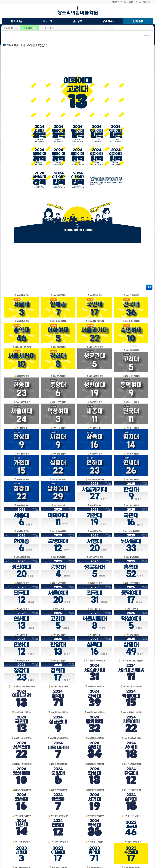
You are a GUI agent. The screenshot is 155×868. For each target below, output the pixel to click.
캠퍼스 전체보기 (142, 2)
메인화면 (116, 2)
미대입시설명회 (127, 2)
